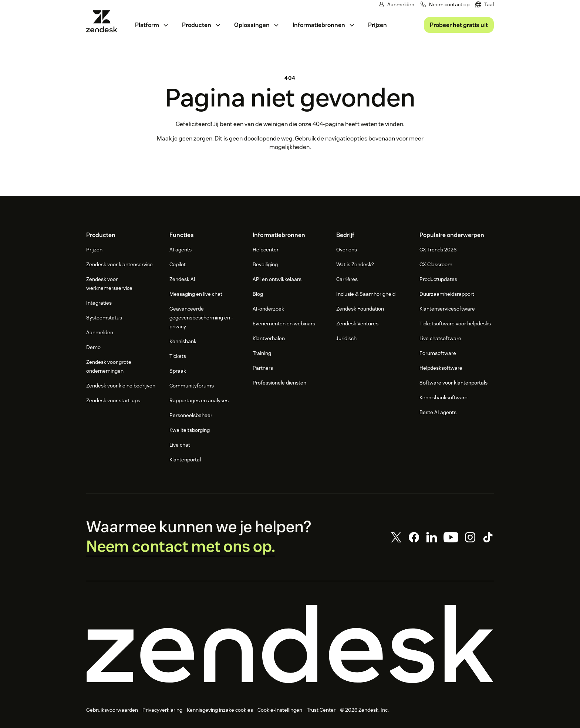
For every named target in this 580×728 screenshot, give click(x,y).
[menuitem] (485, 5)
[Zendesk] (290, 644)
